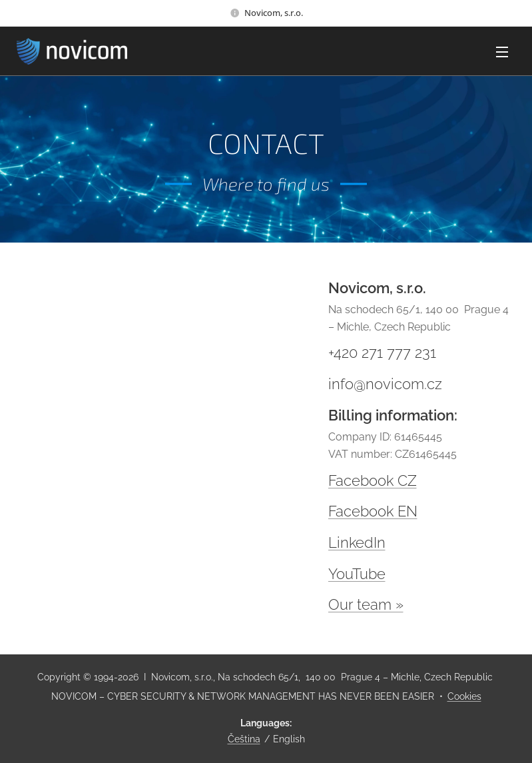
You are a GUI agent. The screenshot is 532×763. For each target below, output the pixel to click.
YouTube (357, 574)
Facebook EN (373, 511)
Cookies (464, 696)
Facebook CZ (373, 480)
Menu (502, 52)
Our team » (366, 604)
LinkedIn (357, 542)
